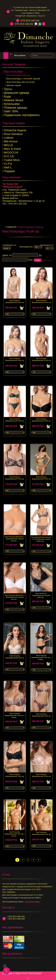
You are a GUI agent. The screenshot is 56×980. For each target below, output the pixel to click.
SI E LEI (9, 156)
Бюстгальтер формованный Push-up (15, 299)
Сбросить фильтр (47, 259)
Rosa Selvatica (13, 134)
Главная (11, 226)
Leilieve (9, 138)
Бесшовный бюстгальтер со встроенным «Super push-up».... (41, 536)
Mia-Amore (11, 141)
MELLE (9, 145)
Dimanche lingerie (15, 130)
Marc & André (12, 149)
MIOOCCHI (11, 153)
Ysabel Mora (12, 160)
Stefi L (8, 167)
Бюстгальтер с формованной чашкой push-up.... (41, 593)
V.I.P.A (8, 164)
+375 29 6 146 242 (24, 24)
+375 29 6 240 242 (30, 21)
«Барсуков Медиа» (33, 900)
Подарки (9, 171)
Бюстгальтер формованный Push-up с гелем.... (41, 655)
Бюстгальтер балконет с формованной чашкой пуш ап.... (15, 536)
